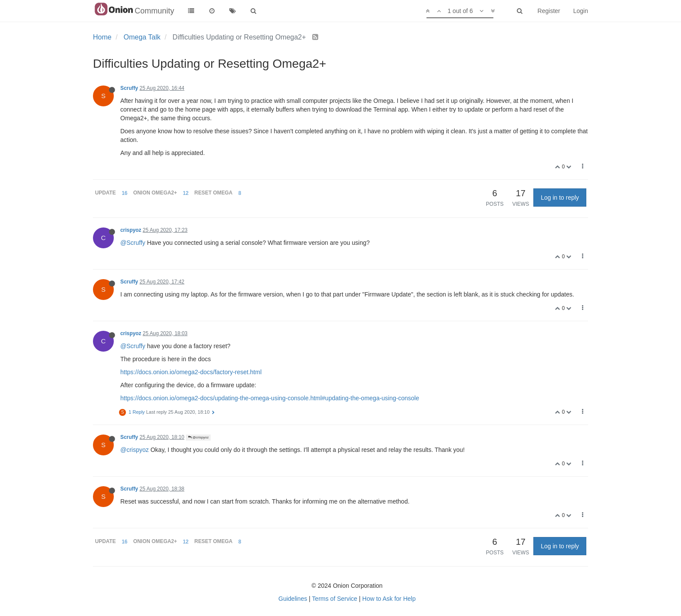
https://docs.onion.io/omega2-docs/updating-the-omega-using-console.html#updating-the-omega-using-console (270, 398)
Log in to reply (560, 198)
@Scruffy (133, 243)
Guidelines (293, 599)
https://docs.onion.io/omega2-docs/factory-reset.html (191, 372)
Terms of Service (334, 599)
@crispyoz (198, 437)
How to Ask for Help (389, 599)
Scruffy (129, 88)
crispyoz (131, 230)
